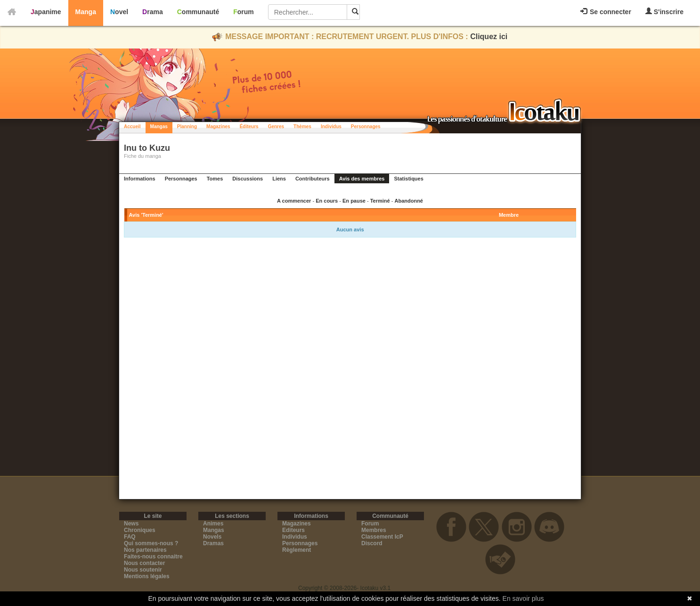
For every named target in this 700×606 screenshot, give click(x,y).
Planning (187, 127)
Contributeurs (313, 179)
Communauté (198, 12)
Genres (276, 127)
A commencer (294, 201)
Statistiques (408, 179)
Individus (331, 127)
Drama (153, 12)
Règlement (297, 550)
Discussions (248, 179)
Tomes (215, 179)
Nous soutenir (143, 570)
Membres (374, 530)
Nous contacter (144, 563)
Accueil (132, 127)
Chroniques (140, 530)
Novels (212, 537)
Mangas (159, 127)
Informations (140, 179)
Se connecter (606, 12)
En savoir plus (523, 598)
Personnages (366, 127)
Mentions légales (147, 576)
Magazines (218, 127)
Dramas (213, 543)
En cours (327, 201)
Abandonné (409, 201)
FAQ (130, 537)
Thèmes (302, 127)
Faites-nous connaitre (153, 557)
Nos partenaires (145, 550)
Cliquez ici (489, 37)
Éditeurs (249, 127)
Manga (86, 12)
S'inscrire (664, 12)
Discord (372, 543)
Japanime (46, 12)
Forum (244, 12)
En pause (354, 201)
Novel (119, 12)
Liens (279, 179)
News (131, 524)
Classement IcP (382, 537)
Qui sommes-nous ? (151, 543)
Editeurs (293, 530)
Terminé (380, 201)
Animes (213, 524)
